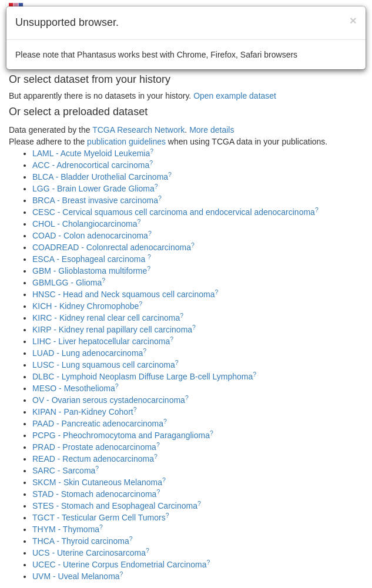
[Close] (353, 20)
